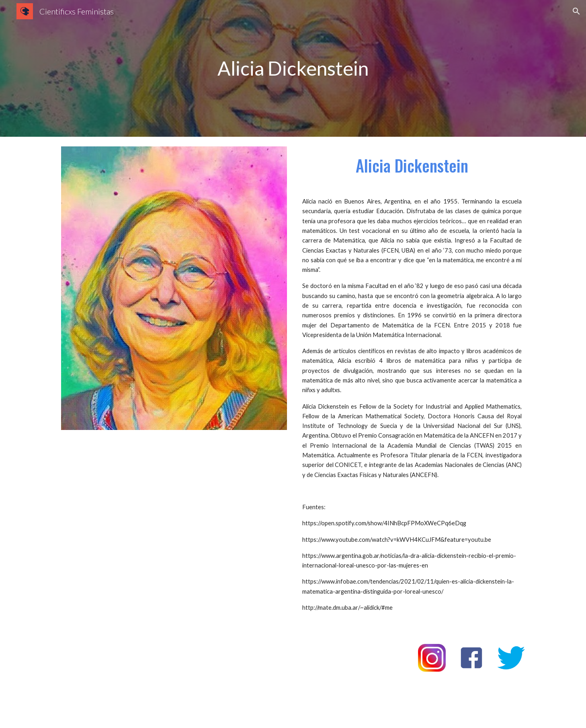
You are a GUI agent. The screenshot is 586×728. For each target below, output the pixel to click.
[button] (576, 11)
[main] (293, 69)
